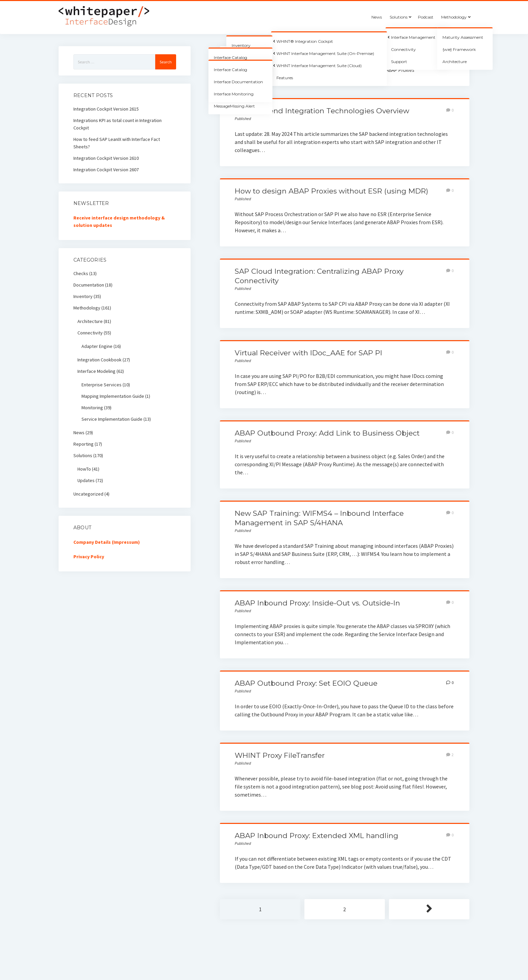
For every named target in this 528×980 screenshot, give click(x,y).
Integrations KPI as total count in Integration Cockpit (118, 124)
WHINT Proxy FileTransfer (280, 755)
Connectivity (90, 333)
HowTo (84, 469)
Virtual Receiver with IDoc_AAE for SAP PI (308, 353)
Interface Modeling (96, 371)
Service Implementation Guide (112, 419)
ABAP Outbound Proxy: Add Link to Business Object (327, 433)
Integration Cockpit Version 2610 (106, 158)
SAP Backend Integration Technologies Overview (322, 111)
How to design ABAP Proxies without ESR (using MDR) (332, 191)
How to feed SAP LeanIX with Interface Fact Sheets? (117, 143)
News (377, 17)
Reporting (84, 444)
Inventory (83, 296)
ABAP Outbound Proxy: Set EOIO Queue (306, 683)
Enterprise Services (102, 385)
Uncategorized (88, 494)
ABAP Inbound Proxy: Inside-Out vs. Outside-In (317, 603)
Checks (81, 273)
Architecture (90, 321)
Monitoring (92, 408)
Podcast (426, 17)
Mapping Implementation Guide (113, 396)
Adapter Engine (97, 346)
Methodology (454, 17)
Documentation (89, 285)
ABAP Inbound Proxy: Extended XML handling (317, 836)
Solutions (399, 17)
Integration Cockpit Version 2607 (106, 170)
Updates (86, 480)
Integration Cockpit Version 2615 (106, 109)
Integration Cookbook (100, 360)
